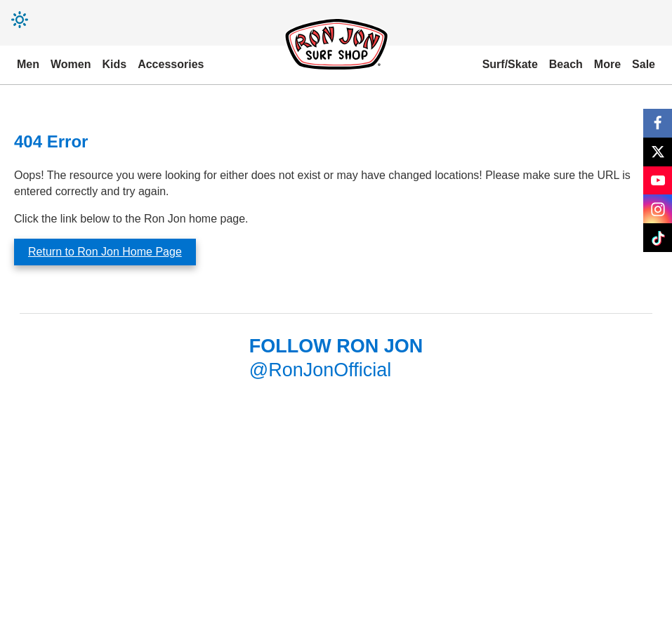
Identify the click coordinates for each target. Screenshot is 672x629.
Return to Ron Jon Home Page (105, 252)
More (607, 64)
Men (28, 64)
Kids (114, 64)
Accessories (171, 64)
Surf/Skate (510, 64)
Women (71, 64)
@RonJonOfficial (321, 370)
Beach (566, 64)
